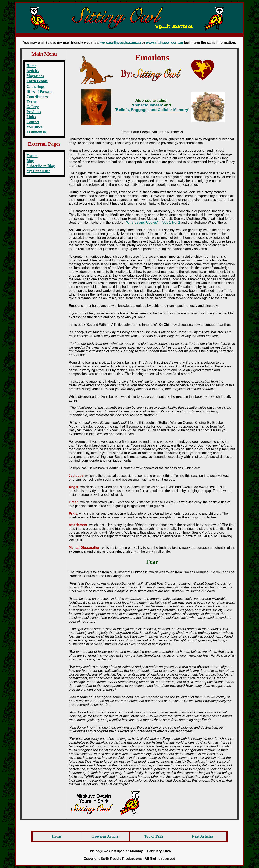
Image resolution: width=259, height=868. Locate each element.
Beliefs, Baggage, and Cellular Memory (152, 110)
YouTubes (34, 127)
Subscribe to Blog (41, 166)
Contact (33, 122)
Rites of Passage (39, 92)
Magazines (35, 76)
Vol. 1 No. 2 (171, 222)
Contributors (37, 97)
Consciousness (147, 105)
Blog (30, 161)
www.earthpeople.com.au (121, 43)
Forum (32, 156)
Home (31, 66)
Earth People (37, 81)
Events (32, 102)
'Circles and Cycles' (142, 222)
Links (31, 117)
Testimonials (37, 132)
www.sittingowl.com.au (165, 43)
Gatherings (36, 87)
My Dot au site (38, 171)
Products (34, 112)
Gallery (33, 107)
